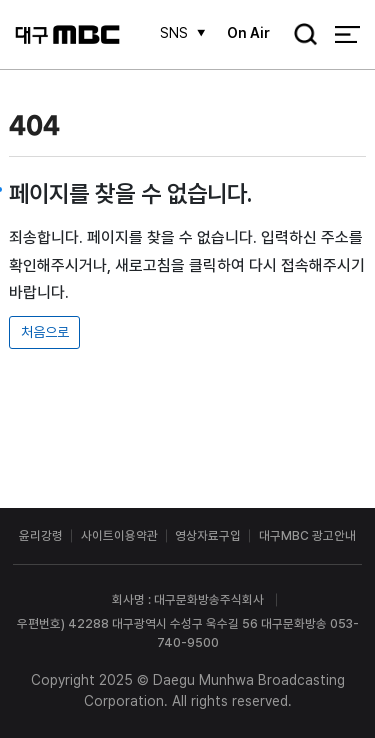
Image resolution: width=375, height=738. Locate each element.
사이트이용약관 (119, 535)
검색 (300, 36)
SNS (174, 33)
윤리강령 (41, 535)
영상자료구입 (208, 535)
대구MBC (67, 34)
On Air (248, 33)
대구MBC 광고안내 (307, 535)
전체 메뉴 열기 (347, 34)
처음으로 (45, 332)
